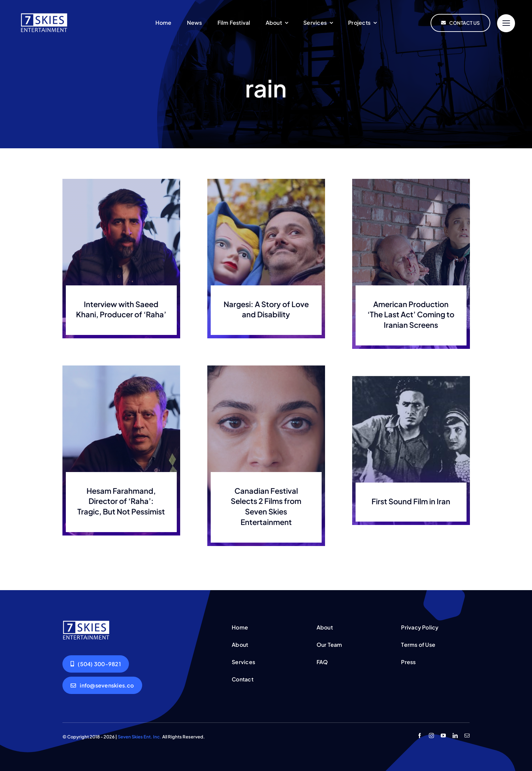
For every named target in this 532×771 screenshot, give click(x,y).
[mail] (467, 736)
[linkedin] (455, 736)
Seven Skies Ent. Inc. (140, 737)
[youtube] (443, 736)
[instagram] (431, 736)
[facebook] (420, 736)
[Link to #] (506, 23)
